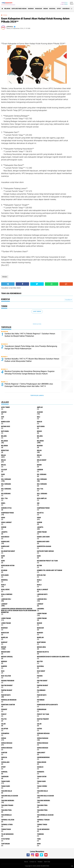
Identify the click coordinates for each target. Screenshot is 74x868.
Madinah (31, 9)
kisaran (4, 570)
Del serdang (42, 474)
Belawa (40, 436)
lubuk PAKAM (6, 618)
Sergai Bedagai (43, 743)
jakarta (40, 527)
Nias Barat (41, 671)
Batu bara (41, 426)
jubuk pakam (42, 532)
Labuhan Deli (42, 599)
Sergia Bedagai (43, 748)
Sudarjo (40, 767)
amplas (40, 407)
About (26, 862)
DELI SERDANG (42, 484)
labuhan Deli (6, 599)
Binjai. (4, 465)
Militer (40, 661)
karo (3, 556)
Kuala (3, 585)
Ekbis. (3, 503)
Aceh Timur (5, 407)
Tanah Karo (5, 786)
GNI (38, 503)
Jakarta (4, 532)
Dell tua (4, 498)
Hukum (4, 527)
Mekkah (4, 661)
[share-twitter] (37, 284)
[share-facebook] (22, 284)
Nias (3, 671)
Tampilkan (68, 300)
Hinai (39, 518)
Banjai (40, 422)
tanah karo (5, 781)
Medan (46, 9)
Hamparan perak (7, 513)
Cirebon (40, 470)
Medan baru (6, 652)
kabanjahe (5, 542)
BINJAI (3, 460)
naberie (4, 666)
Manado (40, 633)
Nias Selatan (6, 676)
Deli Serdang (42, 479)
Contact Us (33, 862)
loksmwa (40, 609)
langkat (4, 604)
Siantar (4, 753)
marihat (4, 642)
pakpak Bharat (7, 690)
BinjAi (39, 455)
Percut (4, 714)
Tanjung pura (6, 810)
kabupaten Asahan (44, 546)
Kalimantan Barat (8, 551)
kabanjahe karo (43, 542)
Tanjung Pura (42, 810)
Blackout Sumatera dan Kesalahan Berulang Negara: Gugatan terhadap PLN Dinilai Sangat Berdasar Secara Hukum (30, 373)
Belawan (40, 441)
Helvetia (40, 513)
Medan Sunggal (7, 657)
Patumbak (41, 700)
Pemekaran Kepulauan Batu (47, 705)
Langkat (40, 604)
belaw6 (4, 436)
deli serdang (6, 479)
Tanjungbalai (6, 815)
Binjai (3, 455)
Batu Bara (5, 431)
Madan (40, 623)
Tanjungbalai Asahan (45, 815)
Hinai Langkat (6, 522)
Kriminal (5, 580)
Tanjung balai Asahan (45, 796)
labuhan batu (42, 594)
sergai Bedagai (7, 743)
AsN (3, 417)
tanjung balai (7, 791)
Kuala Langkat (43, 589)
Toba (39, 839)
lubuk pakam (42, 613)
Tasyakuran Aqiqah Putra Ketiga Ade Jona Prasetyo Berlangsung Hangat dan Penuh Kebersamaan (31, 347)
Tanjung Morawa (43, 801)
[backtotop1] (72, 866)
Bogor (39, 465)
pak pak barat (42, 681)
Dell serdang (42, 494)
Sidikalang (5, 762)
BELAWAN (7, 9)
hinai (3, 518)
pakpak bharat (43, 685)
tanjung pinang (7, 805)
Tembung (40, 834)
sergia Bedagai (7, 748)
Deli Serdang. (6, 489)
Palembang (41, 690)
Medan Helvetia (43, 652)
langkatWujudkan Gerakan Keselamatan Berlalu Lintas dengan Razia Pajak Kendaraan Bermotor (19, 610)
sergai (4, 738)
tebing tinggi (42, 824)
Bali (39, 417)
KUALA (39, 585)
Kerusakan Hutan (8, 565)
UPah (39, 844)
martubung (41, 642)
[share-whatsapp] (52, 284)
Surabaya (41, 772)
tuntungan (5, 844)
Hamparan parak (43, 508)
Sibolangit (41, 753)
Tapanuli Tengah (43, 820)
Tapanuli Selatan (8, 820)
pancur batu (6, 695)
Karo (39, 556)
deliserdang (6, 494)
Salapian (5, 729)
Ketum (39, 565)
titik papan (5, 839)
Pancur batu (42, 695)
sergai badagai (43, 738)
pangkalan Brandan (9, 700)
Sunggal (4, 772)
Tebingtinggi (6, 829)
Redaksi (40, 862)
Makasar (40, 628)
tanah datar (42, 777)
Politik (4, 719)
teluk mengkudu (43, 829)
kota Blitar (41, 575)
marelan (4, 637)
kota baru (5, 575)
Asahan (40, 412)
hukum (40, 522)
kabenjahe (5, 546)
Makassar (39, 9)
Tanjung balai (42, 791)
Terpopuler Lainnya (37, 396)
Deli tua (40, 489)
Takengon (5, 777)
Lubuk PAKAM (6, 623)
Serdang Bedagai (43, 733)
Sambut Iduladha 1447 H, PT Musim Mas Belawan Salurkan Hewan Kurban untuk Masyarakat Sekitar (32, 360)
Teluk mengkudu (7, 834)
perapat (4, 709)
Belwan (40, 446)
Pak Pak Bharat (7, 685)
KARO (3, 561)
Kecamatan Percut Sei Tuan (47, 561)
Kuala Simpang (7, 594)
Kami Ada (47, 862)
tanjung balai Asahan (10, 796)
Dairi (3, 474)
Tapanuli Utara (7, 824)
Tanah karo (41, 781)
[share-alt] (8, 284)
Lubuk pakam (42, 618)
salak (3, 724)
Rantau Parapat (43, 719)
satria (39, 729)
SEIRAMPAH (5, 733)
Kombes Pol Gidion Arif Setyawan (50, 570)
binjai (39, 450)
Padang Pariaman (8, 681)
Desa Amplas (42, 498)
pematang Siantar (8, 705)
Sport (59, 9)
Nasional (52, 9)
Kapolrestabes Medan (19, 9)
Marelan (40, 637)
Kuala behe (5, 589)
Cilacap (4, 470)
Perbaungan (42, 709)
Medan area (41, 647)
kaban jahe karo (43, 537)
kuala (39, 580)
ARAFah (4, 412)
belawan (4, 441)
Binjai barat (42, 460)
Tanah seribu (42, 786)
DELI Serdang (6, 484)
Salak (39, 724)
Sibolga (4, 757)
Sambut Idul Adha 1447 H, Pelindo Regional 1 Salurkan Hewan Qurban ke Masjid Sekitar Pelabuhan (30, 335)
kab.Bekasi (66, 9)
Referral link (37, 324)
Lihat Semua (37, 311)
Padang (40, 676)
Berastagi (5, 450)
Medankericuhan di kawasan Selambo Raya (53, 657)
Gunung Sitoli (6, 508)
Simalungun (42, 762)
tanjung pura (42, 805)
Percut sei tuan (43, 714)
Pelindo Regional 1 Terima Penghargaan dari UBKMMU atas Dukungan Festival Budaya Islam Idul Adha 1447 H (29, 385)
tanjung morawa (8, 801)
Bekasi (39, 431)
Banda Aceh (5, 422)
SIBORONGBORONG (43, 757)
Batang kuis (6, 426)
